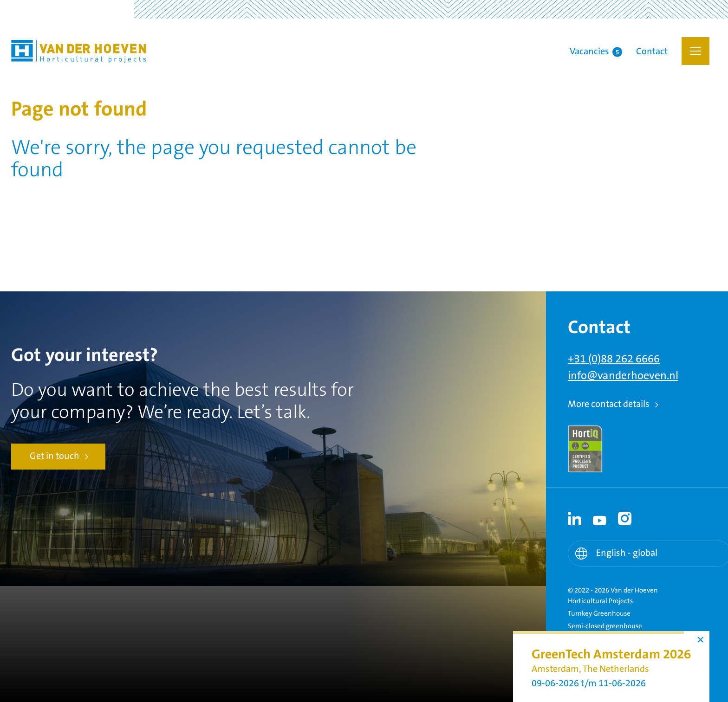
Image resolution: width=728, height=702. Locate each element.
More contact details (609, 404)
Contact (652, 52)
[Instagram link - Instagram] (625, 519)
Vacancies (596, 52)
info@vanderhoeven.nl (623, 376)
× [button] (700, 640)
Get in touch (55, 456)
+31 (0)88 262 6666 (614, 359)
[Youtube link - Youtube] (600, 519)
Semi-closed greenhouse (605, 626)
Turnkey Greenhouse (599, 614)
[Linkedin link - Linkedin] (575, 519)
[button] (695, 51)
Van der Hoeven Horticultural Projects (79, 52)
